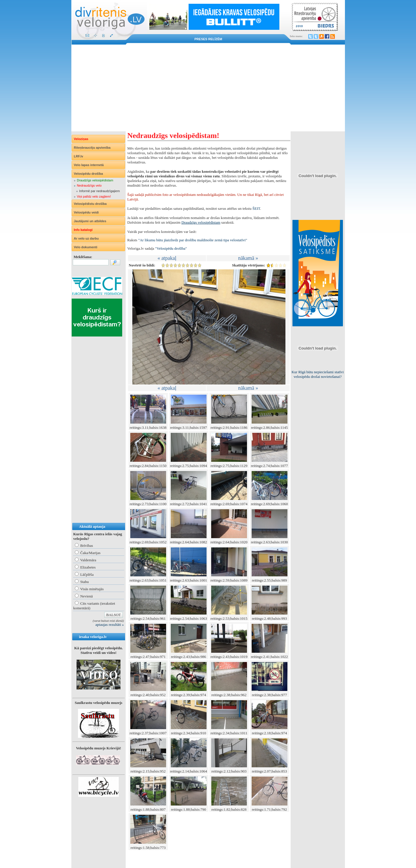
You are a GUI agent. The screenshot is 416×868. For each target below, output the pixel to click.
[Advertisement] (208, 88)
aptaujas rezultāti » (109, 625)
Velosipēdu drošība (89, 174)
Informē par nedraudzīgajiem (100, 191)
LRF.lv (79, 156)
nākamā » (248, 258)
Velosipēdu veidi (86, 212)
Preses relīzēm (208, 39)
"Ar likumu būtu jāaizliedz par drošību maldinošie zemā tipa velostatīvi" (193, 240)
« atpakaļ (167, 258)
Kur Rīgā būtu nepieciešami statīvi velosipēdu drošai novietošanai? (318, 374)
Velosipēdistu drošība (90, 204)
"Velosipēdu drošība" (171, 248)
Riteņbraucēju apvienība (92, 148)
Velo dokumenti (86, 247)
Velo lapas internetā (89, 165)
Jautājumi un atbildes (90, 221)
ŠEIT (256, 208)
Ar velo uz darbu (86, 238)
